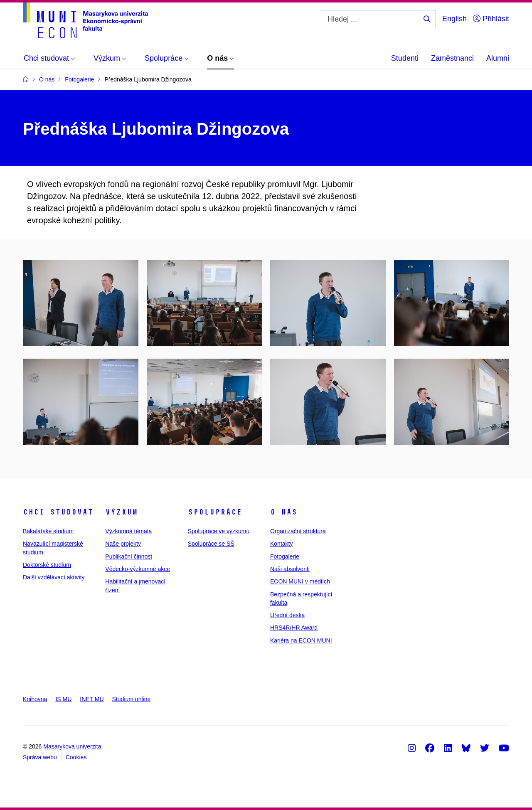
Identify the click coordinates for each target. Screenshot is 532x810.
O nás (284, 512)
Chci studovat (58, 512)
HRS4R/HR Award (294, 628)
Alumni (498, 58)
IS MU (63, 699)
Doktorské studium (47, 565)
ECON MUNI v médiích (300, 581)
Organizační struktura (298, 531)
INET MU (92, 699)
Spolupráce (215, 512)
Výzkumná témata (128, 531)
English (454, 19)
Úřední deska (287, 615)
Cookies (76, 757)
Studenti (405, 58)
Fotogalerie (285, 556)
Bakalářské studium (48, 531)
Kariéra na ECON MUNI (301, 640)
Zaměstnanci (452, 58)
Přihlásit (491, 19)
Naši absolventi (290, 569)
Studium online (132, 699)
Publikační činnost (129, 556)
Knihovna (35, 699)
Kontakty (281, 544)
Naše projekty (123, 544)
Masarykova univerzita (72, 746)
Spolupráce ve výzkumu (219, 531)
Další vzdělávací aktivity (54, 577)
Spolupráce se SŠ (211, 544)
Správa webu (40, 757)
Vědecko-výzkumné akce (138, 569)
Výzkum (121, 512)
